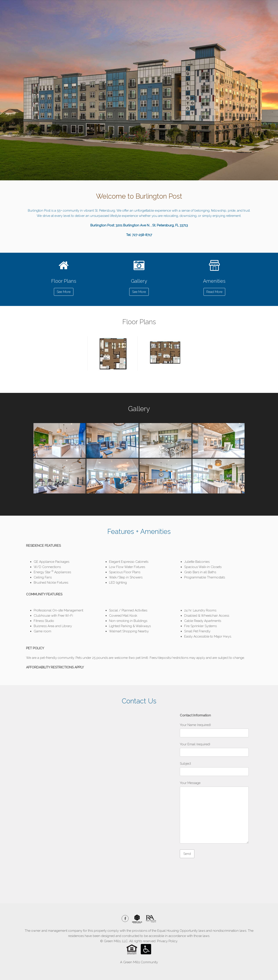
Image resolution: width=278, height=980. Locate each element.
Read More (214, 292)
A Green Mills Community (139, 962)
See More (64, 292)
